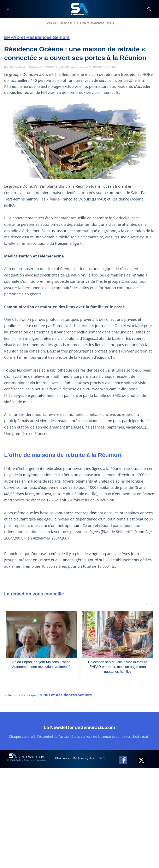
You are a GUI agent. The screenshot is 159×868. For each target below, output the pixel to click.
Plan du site (63, 761)
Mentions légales (85, 761)
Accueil (52, 23)
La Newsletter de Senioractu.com (79, 730)
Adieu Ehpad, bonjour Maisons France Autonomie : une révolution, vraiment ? (41, 664)
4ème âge (66, 23)
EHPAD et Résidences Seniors (95, 23)
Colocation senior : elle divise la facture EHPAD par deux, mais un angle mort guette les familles (118, 666)
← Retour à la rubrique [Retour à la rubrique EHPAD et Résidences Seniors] (48, 698)
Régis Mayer (19, 67)
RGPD (102, 761)
